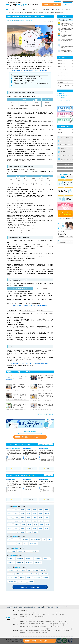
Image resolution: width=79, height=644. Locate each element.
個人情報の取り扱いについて (37, 606)
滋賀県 (28, 521)
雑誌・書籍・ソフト (40, 624)
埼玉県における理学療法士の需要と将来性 (24, 80)
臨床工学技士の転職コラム (64, 73)
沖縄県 (35, 532)
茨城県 (10, 514)
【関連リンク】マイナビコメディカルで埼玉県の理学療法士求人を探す (30, 306)
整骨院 (19, 544)
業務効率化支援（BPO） (32, 635)
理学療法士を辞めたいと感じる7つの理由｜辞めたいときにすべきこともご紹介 (67, 24)
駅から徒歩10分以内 (33, 570)
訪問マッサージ (33, 544)
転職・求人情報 (53, 613)
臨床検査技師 (27, 608)
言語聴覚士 (21, 608)
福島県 (47, 510)
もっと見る (65, 103)
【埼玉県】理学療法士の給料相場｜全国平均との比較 (27, 77)
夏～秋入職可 (22, 582)
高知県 (28, 529)
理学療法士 (9, 608)
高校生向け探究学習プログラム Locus (36, 619)
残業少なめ (25, 574)
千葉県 (34, 514)
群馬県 (22, 514)
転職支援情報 (46, 9)
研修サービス (23, 635)
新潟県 (10, 518)
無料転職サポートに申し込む (27, 437)
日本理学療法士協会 (63, 243)
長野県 (40, 518)
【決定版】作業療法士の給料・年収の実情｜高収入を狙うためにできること (67, 41)
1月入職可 (31, 582)
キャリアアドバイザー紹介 (57, 9)
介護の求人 (29, 632)
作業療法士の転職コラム (63, 64)
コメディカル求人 (51, 631)
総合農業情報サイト (64, 624)
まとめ (15, 86)
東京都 (40, 514)
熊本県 (10, 532)
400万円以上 (29, 559)
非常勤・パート (34, 551)
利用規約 (46, 606)
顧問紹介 (31, 631)
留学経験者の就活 (29, 613)
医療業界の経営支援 (36, 632)
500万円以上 (47, 559)
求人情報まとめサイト (25, 622)
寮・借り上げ (34, 574)
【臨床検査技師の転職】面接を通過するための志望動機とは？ (67, 46)
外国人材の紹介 (45, 632)
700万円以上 (38, 563)
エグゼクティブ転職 (60, 629)
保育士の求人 (66, 631)
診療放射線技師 (41, 608)
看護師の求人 (43, 631)
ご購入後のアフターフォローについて (65, 237)
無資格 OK (29, 578)
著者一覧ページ (61, 129)
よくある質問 (66, 606)
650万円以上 (29, 563)
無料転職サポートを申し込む (51, 4)
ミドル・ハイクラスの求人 (25, 615)
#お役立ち (70, 96)
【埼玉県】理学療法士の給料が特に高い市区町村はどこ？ (28, 79)
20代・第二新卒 (39, 629)
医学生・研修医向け (45, 613)
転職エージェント (52, 629)
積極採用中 (37, 578)
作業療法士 (15, 608)
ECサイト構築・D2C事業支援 (33, 625)
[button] (6, 459)
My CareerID (50, 625)
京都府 (34, 521)
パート (39, 615)
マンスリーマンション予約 (54, 627)
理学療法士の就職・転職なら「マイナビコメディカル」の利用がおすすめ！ (31, 84)
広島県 (41, 525)
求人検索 (25, 9)
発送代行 (39, 635)
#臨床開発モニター (61, 94)
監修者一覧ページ (62, 132)
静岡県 (10, 521)
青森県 (16, 510)
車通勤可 (43, 570)
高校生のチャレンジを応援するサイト (47, 622)
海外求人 (59, 613)
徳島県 (10, 529)
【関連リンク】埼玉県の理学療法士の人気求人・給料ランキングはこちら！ (30, 71)
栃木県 (16, 514)
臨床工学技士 (34, 608)
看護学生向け (37, 613)
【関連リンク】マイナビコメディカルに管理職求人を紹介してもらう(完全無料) (30, 363)
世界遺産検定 (56, 624)
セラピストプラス (58, 608)
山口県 (48, 525)
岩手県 (22, 510)
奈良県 (10, 525)
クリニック (16, 540)
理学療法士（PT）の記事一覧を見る (45, 414)
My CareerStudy (43, 625)
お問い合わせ (52, 606)
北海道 (10, 510)
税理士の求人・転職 (24, 631)
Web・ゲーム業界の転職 (30, 629)
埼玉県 (28, 514)
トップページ (7, 9)
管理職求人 (11, 570)
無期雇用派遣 (23, 632)
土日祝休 (22, 578)
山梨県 (34, 518)
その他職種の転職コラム (63, 82)
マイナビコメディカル (10, 13)
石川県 (22, 518)
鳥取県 (23, 525)
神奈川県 (47, 514)
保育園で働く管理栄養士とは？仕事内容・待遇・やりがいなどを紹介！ (67, 52)
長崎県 (47, 529)
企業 (44, 540)
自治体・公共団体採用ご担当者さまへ (23, 606)
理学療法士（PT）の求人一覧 (35, 13)
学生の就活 (22, 613)
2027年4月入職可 (12, 582)
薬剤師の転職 (37, 631)
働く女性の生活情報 (31, 624)
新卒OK (18, 574)
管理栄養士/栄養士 (49, 608)
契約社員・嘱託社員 (23, 551)
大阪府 (40, 521)
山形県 (40, 510)
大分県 (16, 532)
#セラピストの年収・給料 (62, 96)
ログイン (67, 4)
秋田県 (34, 510)
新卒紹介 (45, 629)
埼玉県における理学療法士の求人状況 (23, 82)
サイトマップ (59, 606)
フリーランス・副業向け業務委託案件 (37, 616)
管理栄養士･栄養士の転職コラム (65, 79)
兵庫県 (47, 521)
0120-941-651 (32, 4)
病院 (9, 540)
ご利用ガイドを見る (65, 218)
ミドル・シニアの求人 (46, 615)
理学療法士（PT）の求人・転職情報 (22, 13)
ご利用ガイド (14, 9)
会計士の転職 (68, 629)
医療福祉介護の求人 (24, 616)
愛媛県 (22, 529)
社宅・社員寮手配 (55, 635)
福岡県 (34, 529)
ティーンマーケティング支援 (61, 622)
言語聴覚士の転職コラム (63, 67)
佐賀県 (40, 529)
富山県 (16, 518)
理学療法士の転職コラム (63, 61)
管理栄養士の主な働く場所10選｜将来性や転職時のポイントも (67, 30)
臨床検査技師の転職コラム (64, 70)
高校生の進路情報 (24, 619)
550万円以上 (11, 563)
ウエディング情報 (48, 624)
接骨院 (25, 544)
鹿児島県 (29, 532)
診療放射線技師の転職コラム (64, 76)
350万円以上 (20, 559)
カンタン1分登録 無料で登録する (65, 214)
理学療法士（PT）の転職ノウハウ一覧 (57, 13)
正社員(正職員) (12, 551)
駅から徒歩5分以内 (21, 570)
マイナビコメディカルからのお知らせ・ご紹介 (64, 86)
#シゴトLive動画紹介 (61, 97)
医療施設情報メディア (59, 625)
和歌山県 (17, 525)
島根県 (29, 525)
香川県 (16, 529)
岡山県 (35, 525)
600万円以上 (20, 563)
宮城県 (28, 510)
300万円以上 (11, 559)
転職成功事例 (36, 9)
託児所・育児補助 (13, 578)
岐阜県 (47, 518)
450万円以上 (38, 559)
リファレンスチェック (64, 635)
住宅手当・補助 (43, 574)
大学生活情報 (23, 624)
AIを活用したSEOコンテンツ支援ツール (40, 627)
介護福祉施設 (25, 540)
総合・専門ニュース (34, 622)
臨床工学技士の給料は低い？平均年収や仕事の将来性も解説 (67, 35)
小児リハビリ (11, 544)
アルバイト (34, 615)
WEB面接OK (45, 578)
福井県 (28, 518)
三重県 (22, 521)
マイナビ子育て (23, 625)
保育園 (49, 540)
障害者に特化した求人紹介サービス (58, 615)
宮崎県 (22, 532)
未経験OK (11, 574)
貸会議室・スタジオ (46, 635)
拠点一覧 (68, 9)
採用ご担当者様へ (57, 1)
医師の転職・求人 (59, 631)
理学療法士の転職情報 (30, 432)
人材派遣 (22, 629)
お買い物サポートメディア (25, 627)
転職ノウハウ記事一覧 (45, 13)
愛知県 (16, 521)
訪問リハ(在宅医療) (35, 540)
